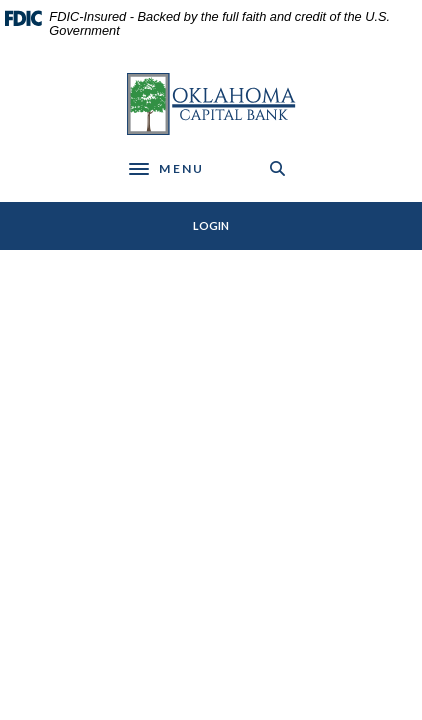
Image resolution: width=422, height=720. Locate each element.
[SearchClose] (278, 168)
